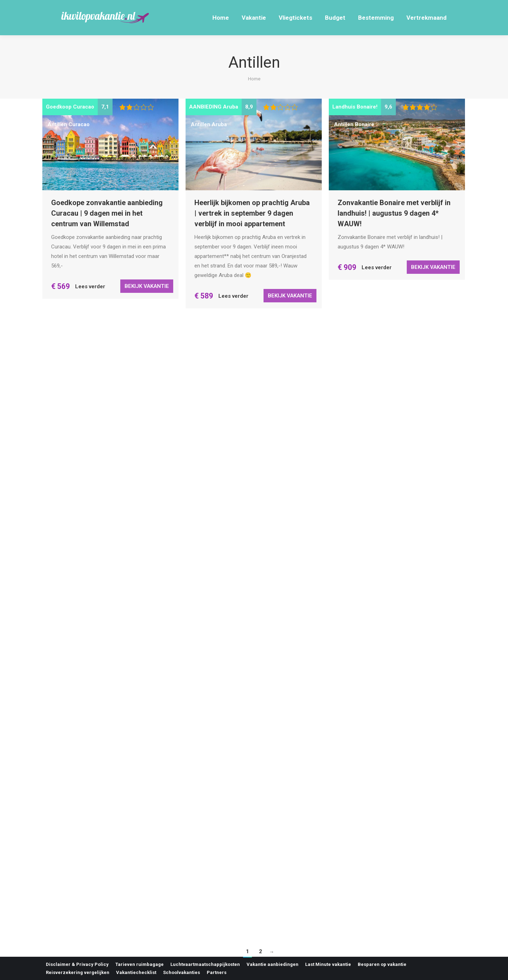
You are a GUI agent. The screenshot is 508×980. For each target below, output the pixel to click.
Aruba (219, 124)
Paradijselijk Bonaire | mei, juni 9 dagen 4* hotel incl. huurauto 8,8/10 (108, 415)
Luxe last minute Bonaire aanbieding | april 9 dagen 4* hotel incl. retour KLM (253, 627)
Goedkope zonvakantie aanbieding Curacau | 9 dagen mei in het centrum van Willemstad (107, 213)
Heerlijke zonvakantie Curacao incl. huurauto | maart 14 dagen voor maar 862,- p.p (108, 834)
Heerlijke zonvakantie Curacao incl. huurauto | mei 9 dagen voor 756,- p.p (395, 618)
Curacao (79, 124)
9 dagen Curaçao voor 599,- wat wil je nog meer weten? (251, 425)
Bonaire (365, 124)
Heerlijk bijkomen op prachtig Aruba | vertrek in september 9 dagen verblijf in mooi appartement (252, 213)
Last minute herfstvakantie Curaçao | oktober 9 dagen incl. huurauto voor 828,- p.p (396, 835)
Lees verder (90, 286)
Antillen (57, 124)
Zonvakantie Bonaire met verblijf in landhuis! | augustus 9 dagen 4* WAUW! (394, 213)
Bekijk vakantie (147, 286)
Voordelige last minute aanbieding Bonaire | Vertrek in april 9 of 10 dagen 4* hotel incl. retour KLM (106, 617)
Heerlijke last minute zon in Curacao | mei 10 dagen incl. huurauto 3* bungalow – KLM (396, 401)
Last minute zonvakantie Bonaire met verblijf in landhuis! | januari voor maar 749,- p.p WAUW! (247, 834)
